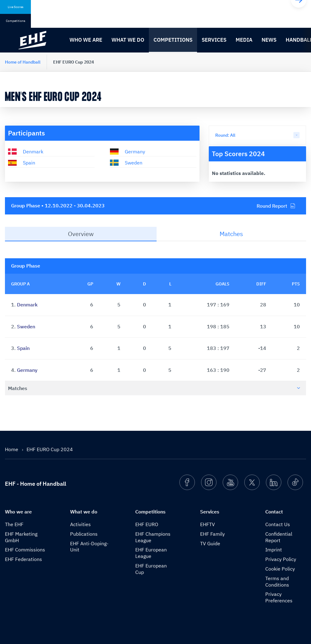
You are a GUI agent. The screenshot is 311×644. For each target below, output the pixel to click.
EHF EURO (147, 524)
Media (244, 40)
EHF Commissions (25, 550)
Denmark (26, 152)
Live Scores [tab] (16, 7)
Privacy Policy (281, 559)
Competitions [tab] (16, 21)
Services (214, 40)
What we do (128, 40)
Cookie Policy (280, 569)
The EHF (14, 524)
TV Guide (210, 543)
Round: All (225, 135)
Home (12, 449)
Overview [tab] (81, 234)
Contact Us (278, 524)
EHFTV (208, 524)
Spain (22, 163)
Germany (128, 152)
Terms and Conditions (277, 582)
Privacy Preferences (279, 597)
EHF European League (151, 553)
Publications (84, 534)
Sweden (126, 163)
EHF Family (212, 534)
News (269, 40)
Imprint (274, 550)
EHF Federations (23, 559)
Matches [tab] (231, 234)
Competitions (173, 40)
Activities (80, 524)
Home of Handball (23, 62)
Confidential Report (279, 537)
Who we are (86, 40)
